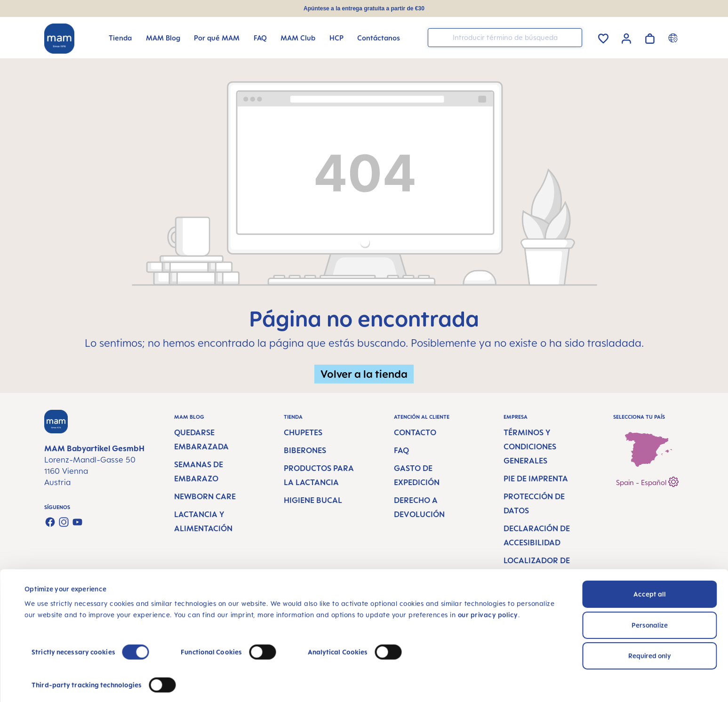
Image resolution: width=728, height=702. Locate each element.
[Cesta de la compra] (650, 37)
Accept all (650, 571)
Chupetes (303, 432)
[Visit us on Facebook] (50, 522)
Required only (650, 633)
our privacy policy (488, 592)
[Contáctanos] (379, 38)
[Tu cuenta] (626, 37)
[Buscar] (573, 37)
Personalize (650, 602)
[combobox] (505, 38)
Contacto (415, 432)
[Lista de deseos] (603, 37)
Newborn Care (205, 496)
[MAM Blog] (163, 38)
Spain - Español (647, 481)
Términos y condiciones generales (530, 447)
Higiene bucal (313, 500)
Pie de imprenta (536, 479)
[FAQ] (260, 38)
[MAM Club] (298, 38)
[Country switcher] (674, 38)
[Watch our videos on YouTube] (77, 522)
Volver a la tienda (364, 374)
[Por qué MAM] (217, 38)
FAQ (401, 450)
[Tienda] (120, 38)
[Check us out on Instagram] (64, 522)
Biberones (305, 450)
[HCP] (336, 38)
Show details (44, 683)
